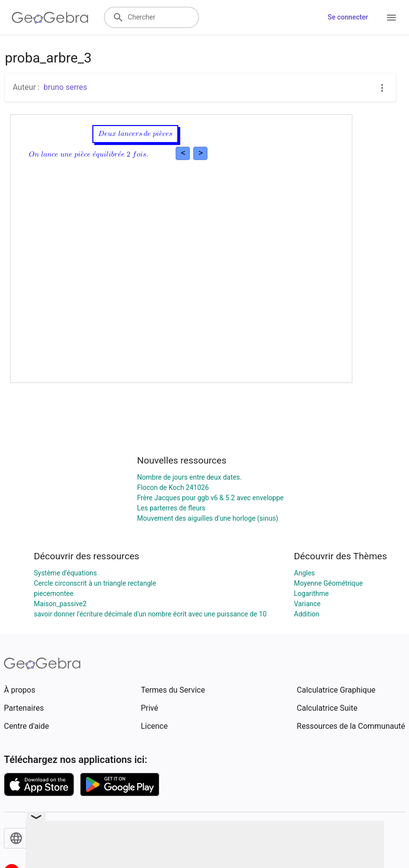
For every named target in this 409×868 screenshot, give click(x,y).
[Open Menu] (391, 18)
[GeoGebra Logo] (50, 18)
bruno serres (65, 87)
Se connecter (348, 17)
